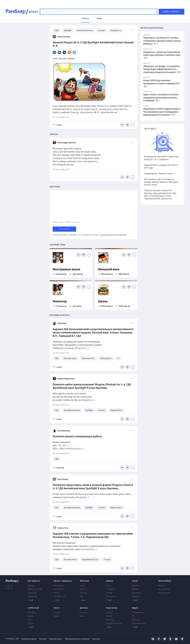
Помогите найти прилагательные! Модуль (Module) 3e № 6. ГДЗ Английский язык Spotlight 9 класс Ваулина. (92, 386)
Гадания (110, 620)
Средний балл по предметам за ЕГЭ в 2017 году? (161, 166)
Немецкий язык (109, 269)
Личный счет (60, 597)
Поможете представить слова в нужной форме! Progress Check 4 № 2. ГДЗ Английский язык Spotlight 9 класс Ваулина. (93, 487)
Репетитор (60, 302)
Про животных (139, 624)
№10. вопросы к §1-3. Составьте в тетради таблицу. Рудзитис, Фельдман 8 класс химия (161, 182)
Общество (32, 597)
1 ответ (57, 125)
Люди (30, 616)
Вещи (30, 620)
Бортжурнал (164, 593)
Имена (109, 616)
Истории (32, 613)
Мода (82, 586)
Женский (84, 581)
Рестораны (111, 597)
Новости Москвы (35, 589)
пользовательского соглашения (113, 235)
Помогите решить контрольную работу (77, 437)
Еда (82, 597)
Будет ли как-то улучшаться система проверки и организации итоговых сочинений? (161, 98)
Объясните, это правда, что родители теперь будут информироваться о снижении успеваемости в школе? (161, 69)
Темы (56, 616)
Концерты (111, 589)
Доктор (84, 608)
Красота (84, 589)
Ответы (57, 613)
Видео (135, 608)
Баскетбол (137, 593)
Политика (32, 593)
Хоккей (135, 589)
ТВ (133, 616)
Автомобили (164, 581)
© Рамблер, (10, 639)
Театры (109, 593)
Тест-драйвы (164, 589)
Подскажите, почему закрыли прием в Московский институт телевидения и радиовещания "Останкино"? (162, 112)
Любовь (84, 593)
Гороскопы (112, 608)
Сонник (109, 613)
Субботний (33, 608)
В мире (31, 586)
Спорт (135, 581)
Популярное (138, 613)
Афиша (110, 581)
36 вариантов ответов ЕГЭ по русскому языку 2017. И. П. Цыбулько (161, 158)
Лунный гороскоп (114, 624)
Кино (108, 586)
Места (31, 624)
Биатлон (136, 597)
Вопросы (84, 613)
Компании (59, 589)
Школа (103, 302)
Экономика (59, 586)
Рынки (57, 593)
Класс (57, 608)
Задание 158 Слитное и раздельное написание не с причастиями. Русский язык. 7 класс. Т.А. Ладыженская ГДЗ (93, 536)
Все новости (34, 581)
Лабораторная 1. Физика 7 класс (159, 174)
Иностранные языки (66, 269)
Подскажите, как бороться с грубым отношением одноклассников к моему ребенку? (162, 41)
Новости (162, 586)
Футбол (136, 586)
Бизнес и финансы (63, 581)
